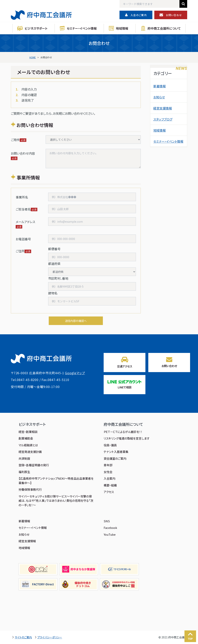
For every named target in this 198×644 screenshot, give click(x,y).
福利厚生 (24, 472)
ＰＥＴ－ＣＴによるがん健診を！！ (123, 432)
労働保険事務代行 (30, 489)
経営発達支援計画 (30, 452)
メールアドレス (25, 222)
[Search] (149, 4)
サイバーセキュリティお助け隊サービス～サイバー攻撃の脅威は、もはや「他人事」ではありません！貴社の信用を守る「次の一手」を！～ (56, 501)
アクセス (109, 492)
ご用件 (15, 140)
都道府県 (54, 264)
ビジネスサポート (36, 28)
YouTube (110, 534)
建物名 (53, 293)
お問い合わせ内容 (23, 153)
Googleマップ (75, 373)
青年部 (108, 465)
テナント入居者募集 (116, 452)
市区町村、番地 (58, 278)
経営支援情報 (163, 108)
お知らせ (159, 97)
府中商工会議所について (164, 28)
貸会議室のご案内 (115, 458)
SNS (107, 521)
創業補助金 (26, 438)
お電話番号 (23, 239)
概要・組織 (110, 485)
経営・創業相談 (28, 432)
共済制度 (24, 458)
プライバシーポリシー (50, 637)
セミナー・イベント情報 (82, 28)
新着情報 (160, 86)
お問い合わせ (171, 15)
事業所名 (22, 197)
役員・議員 (110, 445)
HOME (33, 57)
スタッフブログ (163, 119)
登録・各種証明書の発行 (34, 465)
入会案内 (109, 478)
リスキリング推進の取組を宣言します (127, 438)
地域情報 (122, 28)
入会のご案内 (136, 15)
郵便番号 (54, 249)
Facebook (110, 528)
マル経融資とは (28, 445)
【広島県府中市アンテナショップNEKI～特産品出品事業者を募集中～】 (56, 481)
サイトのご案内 (23, 637)
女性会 (108, 472)
